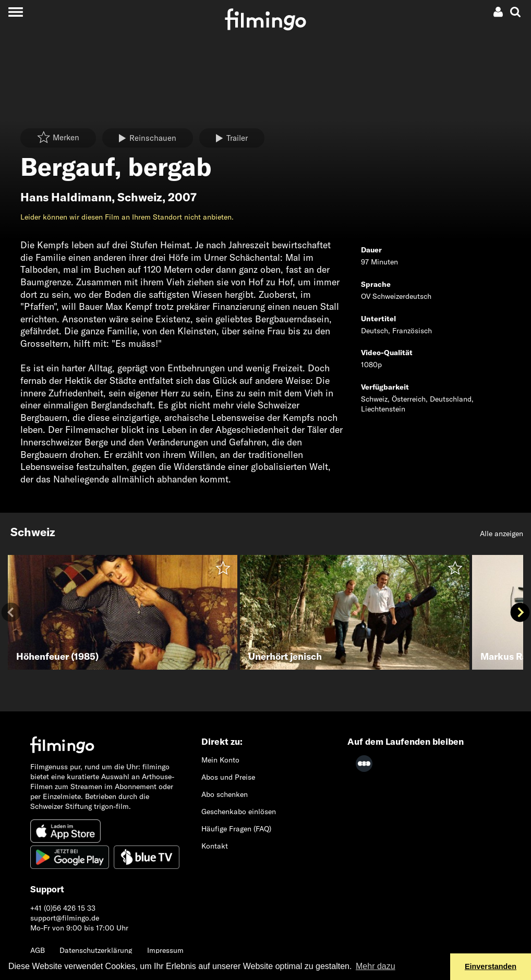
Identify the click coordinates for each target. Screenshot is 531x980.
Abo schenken (225, 794)
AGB (38, 950)
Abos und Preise (228, 777)
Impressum (165, 950)
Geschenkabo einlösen (239, 812)
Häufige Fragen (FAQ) (236, 829)
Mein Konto (220, 760)
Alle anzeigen (502, 534)
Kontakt (215, 846)
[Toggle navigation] (15, 12)
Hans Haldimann (66, 197)
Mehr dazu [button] (376, 966)
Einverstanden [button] (491, 966)
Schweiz (140, 197)
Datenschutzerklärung (96, 950)
